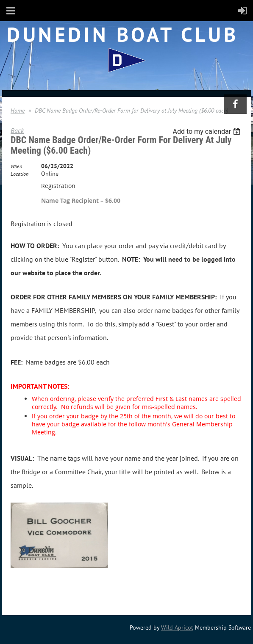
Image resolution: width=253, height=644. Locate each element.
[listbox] (207, 131)
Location (19, 174)
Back (17, 130)
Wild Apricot (177, 627)
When (16, 166)
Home (18, 111)
